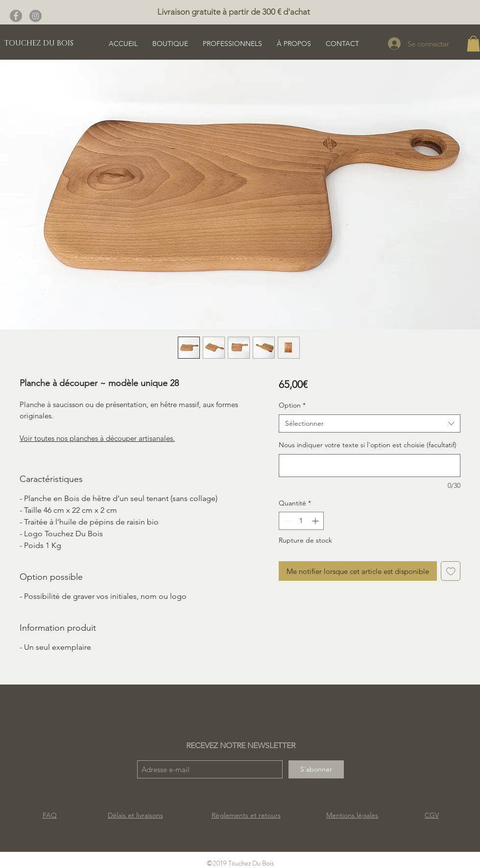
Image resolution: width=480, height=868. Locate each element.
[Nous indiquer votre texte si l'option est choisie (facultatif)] (370, 466)
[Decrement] (286, 521)
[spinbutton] (301, 521)
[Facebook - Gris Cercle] (16, 16)
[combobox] (370, 424)
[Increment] (316, 521)
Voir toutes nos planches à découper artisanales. (97, 438)
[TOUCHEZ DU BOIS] (39, 43)
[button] (473, 44)
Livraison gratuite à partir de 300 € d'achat (234, 12)
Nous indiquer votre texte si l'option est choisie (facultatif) (368, 445)
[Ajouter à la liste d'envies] (451, 571)
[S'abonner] (316, 769)
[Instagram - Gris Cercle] (36, 16)
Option (292, 405)
